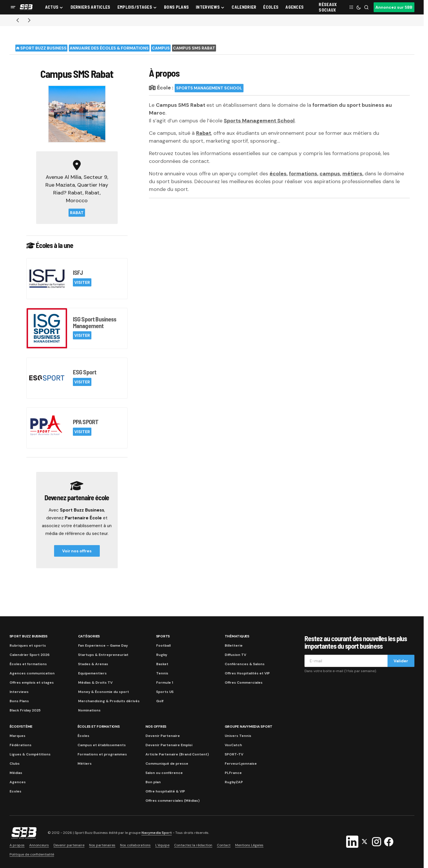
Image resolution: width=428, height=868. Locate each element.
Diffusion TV (235, 655)
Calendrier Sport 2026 (29, 655)
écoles (278, 174)
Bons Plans (19, 701)
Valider (401, 661)
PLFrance (233, 773)
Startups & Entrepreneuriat (103, 655)
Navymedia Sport (157, 833)
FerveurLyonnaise (241, 764)
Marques (17, 736)
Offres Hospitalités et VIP (247, 673)
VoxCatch (233, 745)
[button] (13, 7)
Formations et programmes (102, 754)
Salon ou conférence (164, 773)
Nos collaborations (135, 845)
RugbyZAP (234, 782)
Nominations (89, 710)
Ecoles (15, 791)
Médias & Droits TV (95, 683)
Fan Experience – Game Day (103, 646)
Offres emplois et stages (32, 683)
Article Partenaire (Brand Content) (177, 754)
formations (303, 174)
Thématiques (237, 636)
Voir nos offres (77, 551)
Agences (18, 782)
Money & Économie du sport (104, 692)
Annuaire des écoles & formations (109, 48)
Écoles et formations (28, 664)
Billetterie (234, 646)
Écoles (83, 736)
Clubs (15, 764)
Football (163, 646)
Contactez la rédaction (193, 845)
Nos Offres (156, 727)
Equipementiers (92, 673)
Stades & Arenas (93, 664)
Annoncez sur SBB (394, 7)
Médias (16, 773)
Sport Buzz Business (41, 48)
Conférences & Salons (245, 664)
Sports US (165, 692)
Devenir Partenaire (163, 736)
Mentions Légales (249, 845)
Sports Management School (209, 88)
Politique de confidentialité (32, 854)
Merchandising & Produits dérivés (109, 701)
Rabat (77, 213)
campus (330, 174)
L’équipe (162, 845)
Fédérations (21, 745)
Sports (163, 636)
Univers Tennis (238, 736)
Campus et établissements (102, 745)
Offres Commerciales (244, 683)
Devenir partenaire (69, 845)
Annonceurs (39, 845)
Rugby (162, 655)
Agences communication (32, 673)
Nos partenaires (102, 845)
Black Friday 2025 (25, 710)
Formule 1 (165, 683)
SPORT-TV (234, 754)
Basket (162, 664)
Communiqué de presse (167, 764)
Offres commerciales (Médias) (173, 801)
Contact (224, 845)
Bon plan (153, 782)
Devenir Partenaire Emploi (169, 745)
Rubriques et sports (28, 646)
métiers (352, 174)
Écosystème (21, 727)
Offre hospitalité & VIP (165, 791)
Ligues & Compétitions (30, 754)
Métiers (85, 764)
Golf (160, 701)
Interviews (19, 692)
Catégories (89, 636)
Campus (161, 48)
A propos (17, 845)
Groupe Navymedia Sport (249, 727)
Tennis (162, 673)
